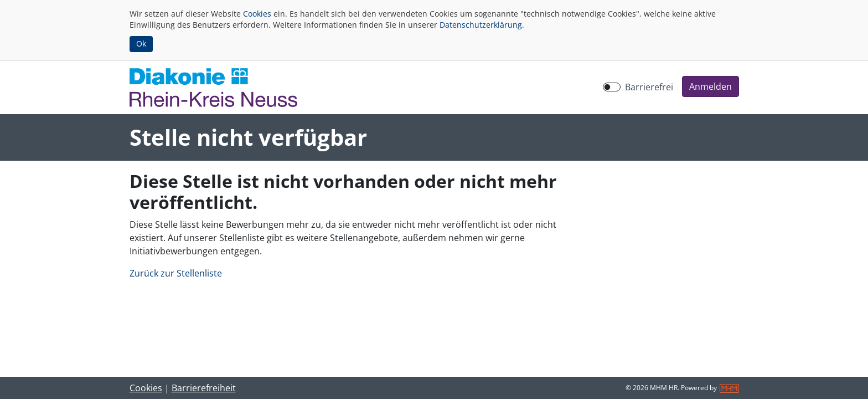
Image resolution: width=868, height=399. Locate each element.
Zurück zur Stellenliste (176, 273)
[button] (711, 86)
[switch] (612, 87)
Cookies (257, 14)
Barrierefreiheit (204, 388)
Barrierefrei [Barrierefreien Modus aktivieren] (649, 87)
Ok (141, 44)
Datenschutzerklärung (481, 25)
